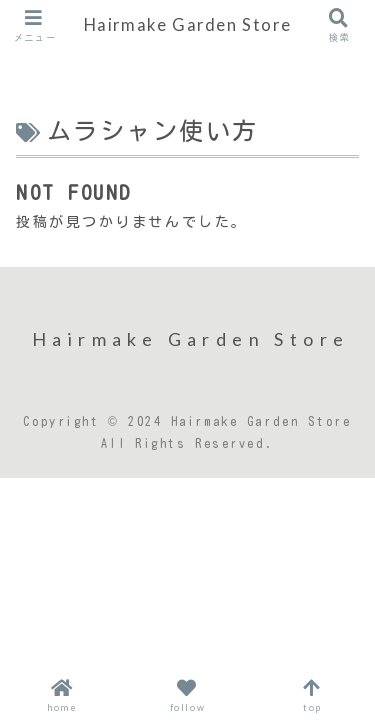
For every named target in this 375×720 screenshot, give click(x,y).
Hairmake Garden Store (188, 24)
